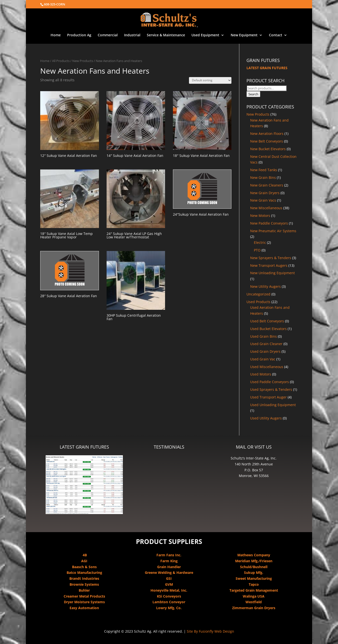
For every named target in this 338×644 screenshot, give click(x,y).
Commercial (108, 35)
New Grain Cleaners (267, 185)
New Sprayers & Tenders (271, 258)
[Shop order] (210, 80)
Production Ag (79, 35)
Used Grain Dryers (265, 351)
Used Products (258, 302)
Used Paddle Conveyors (270, 382)
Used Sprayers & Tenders (271, 389)
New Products (83, 61)
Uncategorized (258, 294)
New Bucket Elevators (268, 149)
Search (253, 94)
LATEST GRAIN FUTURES (267, 68)
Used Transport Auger (268, 397)
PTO (257, 250)
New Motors (260, 216)
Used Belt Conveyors (267, 321)
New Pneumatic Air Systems (273, 231)
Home (56, 35)
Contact (276, 35)
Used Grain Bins (263, 336)
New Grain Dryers (265, 193)
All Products (61, 61)
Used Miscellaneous (267, 367)
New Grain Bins (263, 177)
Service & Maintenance (166, 35)
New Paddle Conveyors (269, 223)
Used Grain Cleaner (266, 344)
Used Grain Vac (263, 359)
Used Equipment (205, 35)
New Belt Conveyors (267, 141)
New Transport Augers (269, 265)
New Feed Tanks (264, 170)
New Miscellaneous (266, 208)
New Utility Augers (265, 286)
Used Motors (261, 374)
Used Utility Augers (266, 418)
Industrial (132, 35)
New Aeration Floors (267, 134)
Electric (260, 242)
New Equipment (244, 35)
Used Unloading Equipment (273, 405)
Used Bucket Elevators (268, 329)
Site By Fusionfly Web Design (210, 631)
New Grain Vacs (263, 200)
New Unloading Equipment (272, 273)
